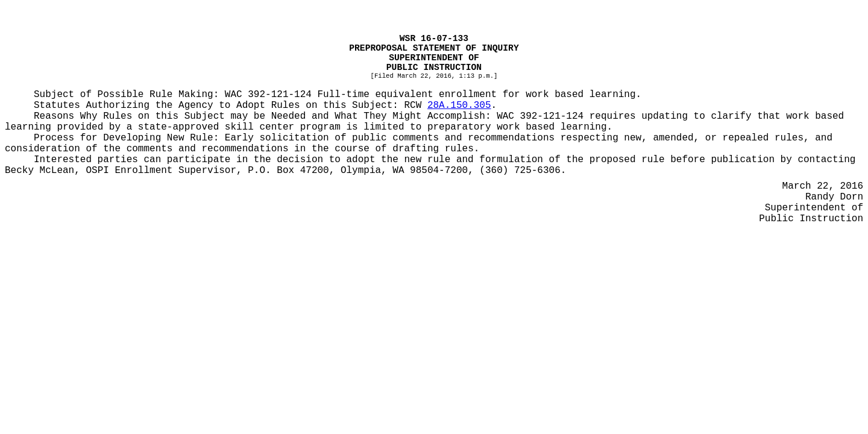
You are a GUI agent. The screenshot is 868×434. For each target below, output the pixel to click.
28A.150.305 (459, 105)
